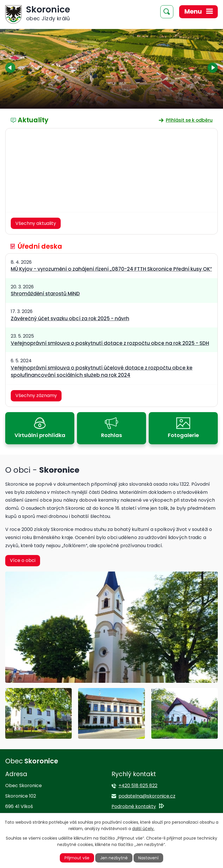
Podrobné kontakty (134, 806)
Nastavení (148, 858)
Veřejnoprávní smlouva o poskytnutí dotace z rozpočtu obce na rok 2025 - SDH (110, 343)
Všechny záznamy (36, 395)
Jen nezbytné (114, 858)
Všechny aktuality (36, 223)
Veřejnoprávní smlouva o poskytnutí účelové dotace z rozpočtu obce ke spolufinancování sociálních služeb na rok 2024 (102, 371)
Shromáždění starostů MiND (45, 294)
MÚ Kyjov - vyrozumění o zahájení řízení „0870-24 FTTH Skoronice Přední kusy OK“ (111, 269)
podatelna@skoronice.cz (147, 796)
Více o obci (23, 560)
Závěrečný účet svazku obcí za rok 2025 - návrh (70, 319)
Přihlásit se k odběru (189, 120)
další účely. (143, 829)
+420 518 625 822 (138, 786)
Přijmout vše (77, 858)
